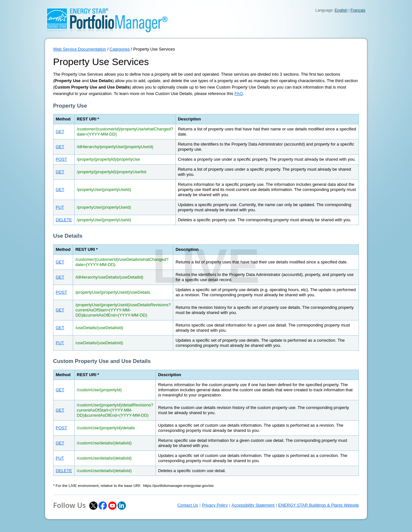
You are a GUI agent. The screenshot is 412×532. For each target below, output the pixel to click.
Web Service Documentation (80, 49)
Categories (120, 49)
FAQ (239, 94)
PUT (60, 207)
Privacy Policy (215, 505)
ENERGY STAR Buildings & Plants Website (318, 505)
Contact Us (188, 505)
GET (60, 132)
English (341, 10)
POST (61, 159)
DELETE (64, 220)
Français (358, 10)
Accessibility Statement (253, 505)
